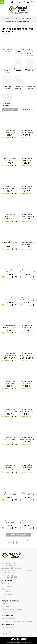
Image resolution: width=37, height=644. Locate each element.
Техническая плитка (18, 70)
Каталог (5, 612)
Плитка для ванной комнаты (30, 52)
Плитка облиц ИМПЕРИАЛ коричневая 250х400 (10, 215)
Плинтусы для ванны (7, 105)
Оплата (5, 604)
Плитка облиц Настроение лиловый (27, 271)
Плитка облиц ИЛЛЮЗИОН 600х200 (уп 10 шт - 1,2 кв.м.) (27, 383)
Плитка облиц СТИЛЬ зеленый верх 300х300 (27, 299)
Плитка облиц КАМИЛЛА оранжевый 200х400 (27, 159)
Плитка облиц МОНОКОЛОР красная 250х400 (27, 187)
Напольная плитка (7, 70)
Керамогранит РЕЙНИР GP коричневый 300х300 (10, 522)
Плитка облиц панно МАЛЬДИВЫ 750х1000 (10, 159)
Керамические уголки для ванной (18, 88)
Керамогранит (7, 50)
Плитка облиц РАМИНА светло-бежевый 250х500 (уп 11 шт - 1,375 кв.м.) (10, 438)
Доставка (5, 606)
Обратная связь (8, 586)
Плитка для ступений (7, 87)
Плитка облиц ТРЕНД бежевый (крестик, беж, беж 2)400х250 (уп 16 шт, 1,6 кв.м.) (10, 355)
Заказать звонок (8, 628)
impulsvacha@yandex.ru (13, 568)
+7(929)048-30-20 (11, 565)
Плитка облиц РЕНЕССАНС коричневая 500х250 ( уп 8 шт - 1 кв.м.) (10, 466)
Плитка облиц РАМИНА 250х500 (10, 327)
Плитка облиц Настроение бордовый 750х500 (10, 299)
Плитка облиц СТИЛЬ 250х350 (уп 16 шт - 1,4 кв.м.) (10, 410)
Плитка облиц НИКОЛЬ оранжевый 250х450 (10, 187)
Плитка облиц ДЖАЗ (10, 242)
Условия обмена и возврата (12, 609)
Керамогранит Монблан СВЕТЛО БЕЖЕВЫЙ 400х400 (27, 494)
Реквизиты (6, 589)
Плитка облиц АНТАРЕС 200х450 (27, 132)
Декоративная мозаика (30, 70)
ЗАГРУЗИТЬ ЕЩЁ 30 (18, 535)
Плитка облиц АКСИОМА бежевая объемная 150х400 (27, 215)
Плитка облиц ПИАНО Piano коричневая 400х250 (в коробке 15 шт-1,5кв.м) (10, 132)
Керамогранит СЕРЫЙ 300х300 (10, 494)
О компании (6, 592)
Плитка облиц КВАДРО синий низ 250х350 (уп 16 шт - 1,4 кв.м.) (27, 438)
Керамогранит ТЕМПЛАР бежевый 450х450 (27, 522)
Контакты (5, 584)
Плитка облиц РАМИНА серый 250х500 (27, 327)
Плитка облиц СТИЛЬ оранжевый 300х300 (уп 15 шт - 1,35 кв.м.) (27, 410)
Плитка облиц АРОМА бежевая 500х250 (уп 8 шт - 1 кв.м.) (27, 466)
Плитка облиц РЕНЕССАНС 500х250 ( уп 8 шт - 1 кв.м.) (27, 355)
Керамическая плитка (18, 51)
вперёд (27, 541)
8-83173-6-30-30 (10, 564)
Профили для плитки (30, 87)
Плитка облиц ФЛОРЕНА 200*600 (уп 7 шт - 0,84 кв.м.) (10, 383)
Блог (4, 597)
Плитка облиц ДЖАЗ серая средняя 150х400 (27, 243)
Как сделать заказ (8, 618)
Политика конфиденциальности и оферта (17, 621)
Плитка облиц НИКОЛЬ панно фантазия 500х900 (10, 271)
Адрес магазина (8, 595)
